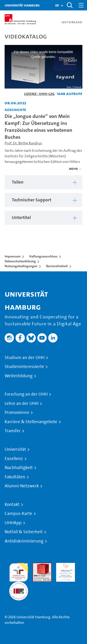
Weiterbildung (19, 376)
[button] (57, 5)
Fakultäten (15, 477)
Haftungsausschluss (43, 256)
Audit (37, 566)
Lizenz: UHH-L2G (39, 94)
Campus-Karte (18, 514)
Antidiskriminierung (24, 541)
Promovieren (17, 412)
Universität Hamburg (22, 5)
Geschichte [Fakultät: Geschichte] (15, 109)
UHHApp (13, 523)
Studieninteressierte (24, 367)
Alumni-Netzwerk (22, 486)
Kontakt (12, 504)
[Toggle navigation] (81, 5)
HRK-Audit (64, 566)
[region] (43, 182)
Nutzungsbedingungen (21, 266)
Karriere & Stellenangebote (31, 422)
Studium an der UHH (25, 358)
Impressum (13, 256)
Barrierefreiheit (57, 266)
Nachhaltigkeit (19, 468)
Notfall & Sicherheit (24, 532)
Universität (15, 449)
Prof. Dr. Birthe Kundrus (23, 143)
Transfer (13, 431)
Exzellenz (14, 459)
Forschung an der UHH (26, 394)
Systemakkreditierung (19, 584)
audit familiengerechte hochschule (19, 571)
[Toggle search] (70, 5)
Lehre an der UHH (22, 403)
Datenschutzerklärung (20, 261)
